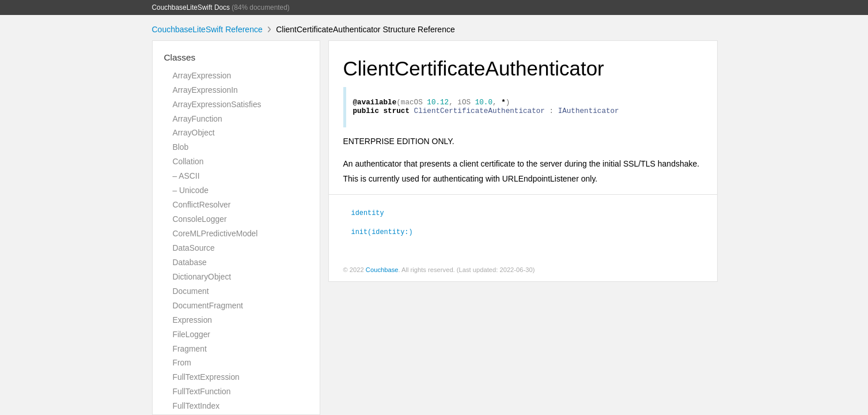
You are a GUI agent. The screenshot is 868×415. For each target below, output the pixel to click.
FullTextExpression (206, 377)
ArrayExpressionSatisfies (217, 104)
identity (368, 216)
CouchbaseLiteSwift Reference (207, 29)
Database (190, 262)
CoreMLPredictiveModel (215, 233)
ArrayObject (194, 133)
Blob (181, 147)
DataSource (194, 248)
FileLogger (192, 334)
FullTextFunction (202, 391)
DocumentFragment (208, 305)
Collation (188, 161)
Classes (180, 57)
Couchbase (382, 273)
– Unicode (191, 190)
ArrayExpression (202, 76)
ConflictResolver (202, 205)
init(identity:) (382, 235)
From (182, 363)
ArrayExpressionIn (205, 90)
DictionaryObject (202, 277)
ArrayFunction (198, 119)
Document (191, 291)
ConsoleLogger (200, 219)
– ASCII (186, 176)
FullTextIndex (196, 406)
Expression (193, 320)
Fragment (190, 349)
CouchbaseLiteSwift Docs (191, 7)
